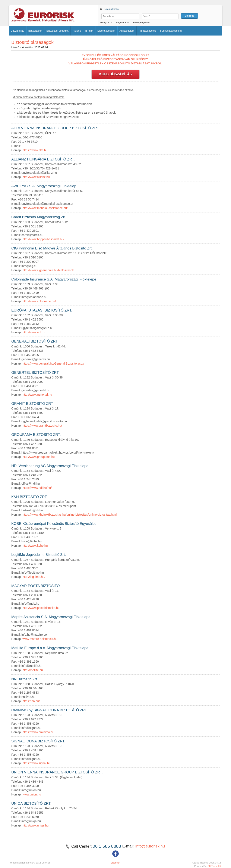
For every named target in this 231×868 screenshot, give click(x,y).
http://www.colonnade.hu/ (39, 301)
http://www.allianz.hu (36, 177)
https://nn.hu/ (31, 701)
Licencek (115, 863)
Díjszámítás (17, 31)
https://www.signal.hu (37, 763)
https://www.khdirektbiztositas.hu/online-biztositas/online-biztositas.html (69, 515)
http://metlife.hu (33, 670)
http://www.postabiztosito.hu (41, 608)
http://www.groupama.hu (39, 457)
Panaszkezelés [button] (147, 31)
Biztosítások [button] (35, 31)
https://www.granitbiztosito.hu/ (42, 426)
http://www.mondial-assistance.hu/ (45, 208)
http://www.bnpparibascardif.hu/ (43, 239)
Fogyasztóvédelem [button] (171, 31)
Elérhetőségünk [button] (106, 31)
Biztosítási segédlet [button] (57, 31)
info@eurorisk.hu (150, 846)
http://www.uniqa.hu (35, 825)
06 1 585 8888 (107, 846)
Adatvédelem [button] (127, 31)
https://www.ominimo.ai (38, 732)
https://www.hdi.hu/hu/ (37, 488)
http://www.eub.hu (34, 332)
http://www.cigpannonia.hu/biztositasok (48, 270)
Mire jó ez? (106, 22)
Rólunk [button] (77, 31)
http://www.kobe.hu (35, 546)
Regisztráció (122, 22)
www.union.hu (32, 794)
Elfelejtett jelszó (141, 22)
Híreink (89, 31)
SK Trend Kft (214, 866)
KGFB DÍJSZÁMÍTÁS (115, 74)
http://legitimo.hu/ (34, 577)
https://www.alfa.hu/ (35, 150)
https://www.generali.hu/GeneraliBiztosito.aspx (53, 364)
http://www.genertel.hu (37, 395)
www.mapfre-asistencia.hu (40, 639)
